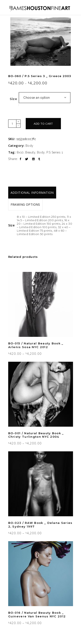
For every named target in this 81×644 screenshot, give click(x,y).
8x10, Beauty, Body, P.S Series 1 (40, 152)
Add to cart (43, 124)
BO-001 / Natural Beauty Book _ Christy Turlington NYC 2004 (36, 435)
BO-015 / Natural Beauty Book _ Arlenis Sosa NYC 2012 (36, 345)
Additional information (32, 193)
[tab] (32, 193)
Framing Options (25, 204)
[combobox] (45, 98)
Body (29, 146)
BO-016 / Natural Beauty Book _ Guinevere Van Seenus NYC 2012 (37, 614)
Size (13, 99)
